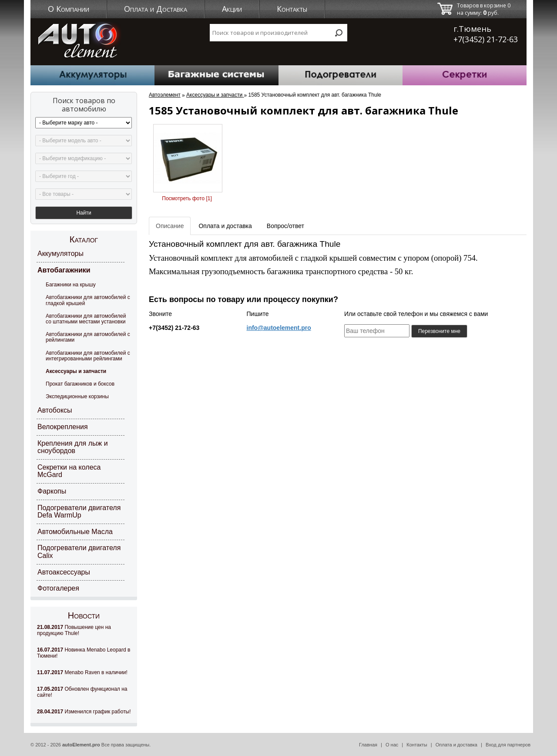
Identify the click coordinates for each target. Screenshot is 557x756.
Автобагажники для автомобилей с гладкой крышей (88, 300)
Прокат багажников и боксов (80, 384)
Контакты (292, 9)
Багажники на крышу (71, 285)
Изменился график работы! (84, 712)
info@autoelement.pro (279, 328)
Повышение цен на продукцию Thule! (74, 630)
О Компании (69, 9)
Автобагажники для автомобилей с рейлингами (88, 337)
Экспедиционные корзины (77, 396)
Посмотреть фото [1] (187, 198)
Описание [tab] (170, 226)
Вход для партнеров (508, 745)
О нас (392, 745)
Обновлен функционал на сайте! (82, 692)
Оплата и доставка (456, 745)
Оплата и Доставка (156, 9)
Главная (368, 745)
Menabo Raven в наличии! (82, 672)
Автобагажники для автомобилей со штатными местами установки (86, 319)
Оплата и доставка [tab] (225, 226)
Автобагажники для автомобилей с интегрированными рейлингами (88, 356)
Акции (232, 9)
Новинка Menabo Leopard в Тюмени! (84, 653)
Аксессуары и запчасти (76, 371)
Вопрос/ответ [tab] (285, 226)
